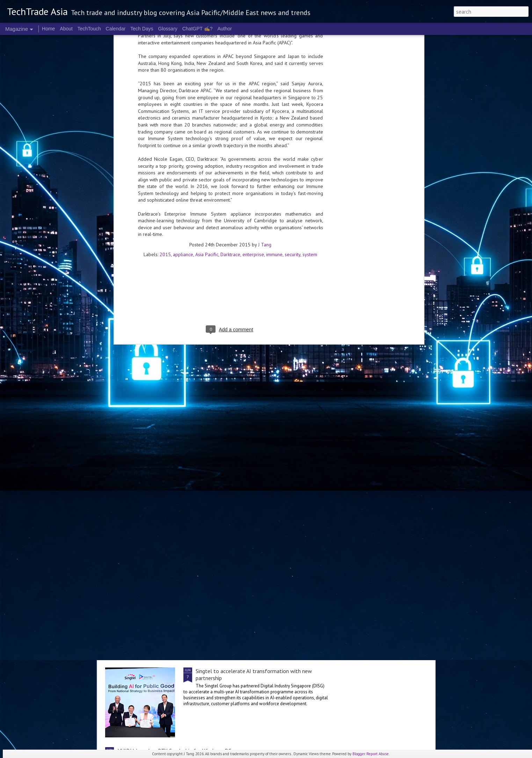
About (66, 29)
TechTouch (89, 29)
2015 (165, 87)
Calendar (116, 29)
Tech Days (142, 29)
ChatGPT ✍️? (198, 29)
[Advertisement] (231, 133)
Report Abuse (378, 754)
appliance (183, 87)
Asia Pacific (207, 87)
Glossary (168, 29)
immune (274, 87)
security (293, 87)
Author (224, 29)
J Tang (265, 78)
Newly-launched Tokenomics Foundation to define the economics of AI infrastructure (218, 458)
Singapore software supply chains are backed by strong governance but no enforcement (259, 595)
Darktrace (230, 87)
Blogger (359, 754)
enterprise (253, 87)
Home (48, 29)
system (310, 87)
